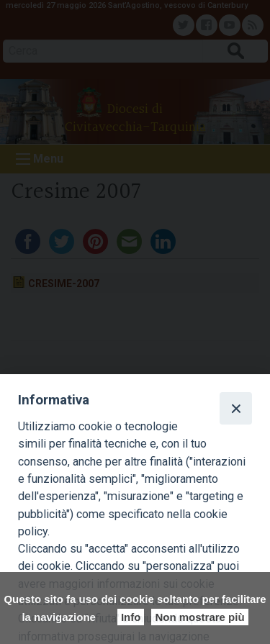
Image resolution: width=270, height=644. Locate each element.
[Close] (235, 408)
